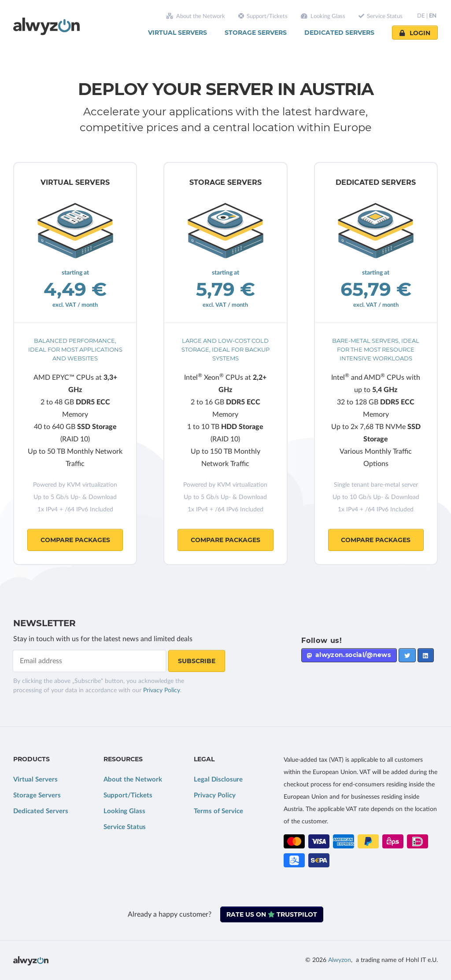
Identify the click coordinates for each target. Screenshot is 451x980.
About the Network (196, 16)
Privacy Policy (162, 690)
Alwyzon (340, 960)
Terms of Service (218, 811)
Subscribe (197, 661)
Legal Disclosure (218, 780)
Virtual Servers (177, 33)
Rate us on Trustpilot (272, 914)
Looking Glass (323, 16)
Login (415, 33)
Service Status (381, 16)
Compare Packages (75, 540)
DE (421, 16)
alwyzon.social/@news (349, 655)
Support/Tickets (263, 16)
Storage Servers (256, 33)
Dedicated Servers (339, 33)
